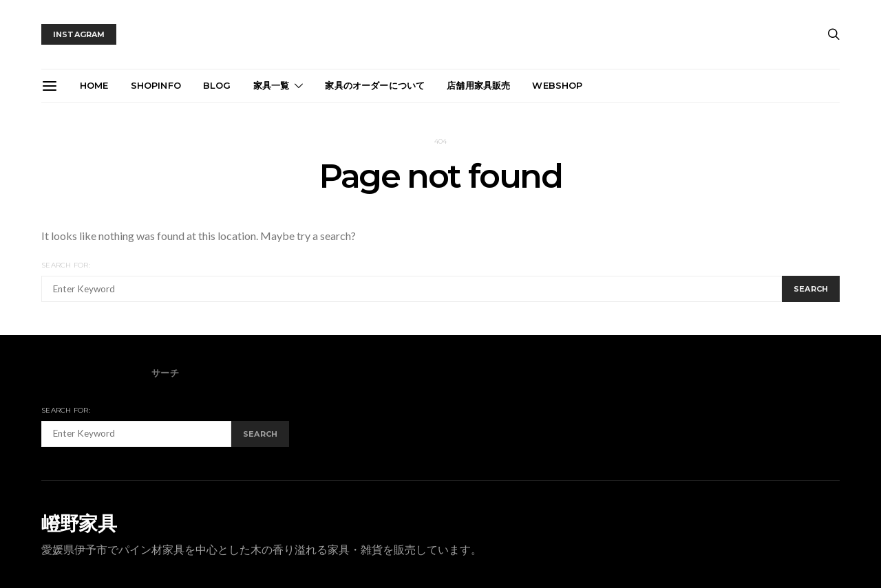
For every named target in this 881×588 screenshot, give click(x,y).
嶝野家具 (79, 523)
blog (217, 85)
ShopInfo (156, 85)
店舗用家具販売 (478, 85)
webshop (557, 85)
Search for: (66, 265)
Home (94, 85)
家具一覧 (272, 85)
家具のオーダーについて (375, 85)
